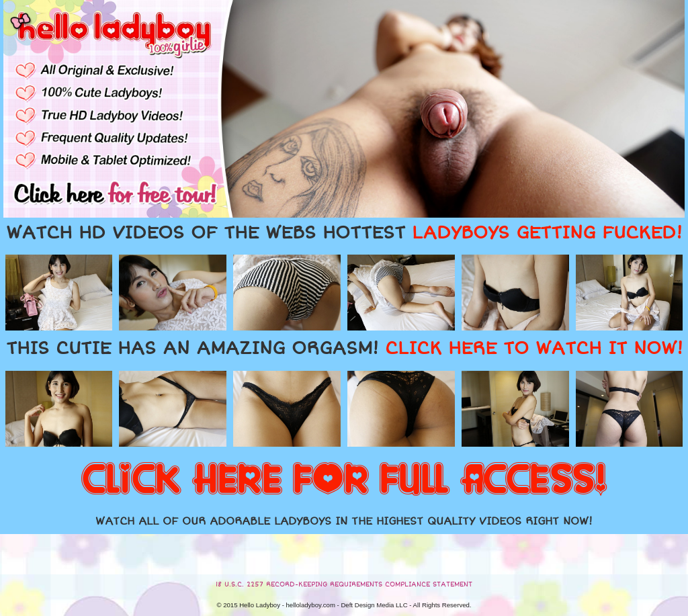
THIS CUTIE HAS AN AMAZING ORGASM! (344, 349)
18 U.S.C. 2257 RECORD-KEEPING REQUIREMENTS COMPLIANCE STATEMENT (344, 584)
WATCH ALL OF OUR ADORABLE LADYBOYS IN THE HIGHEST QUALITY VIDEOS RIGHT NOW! (344, 521)
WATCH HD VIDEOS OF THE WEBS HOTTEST (344, 233)
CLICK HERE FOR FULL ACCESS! (344, 480)
